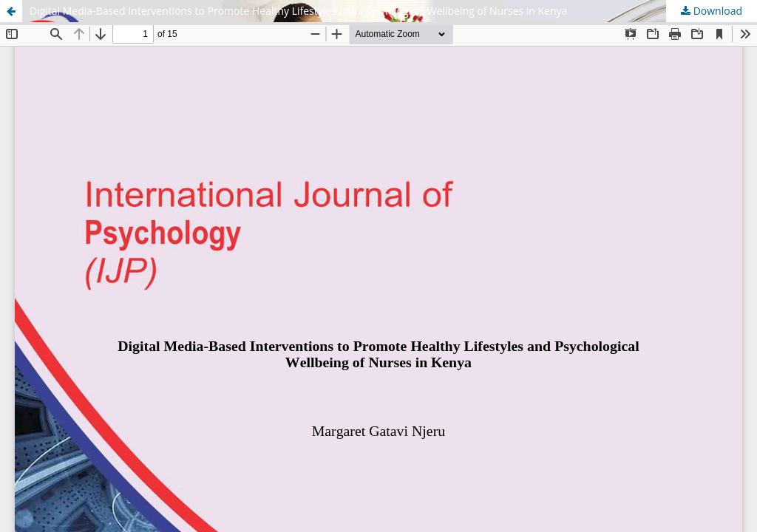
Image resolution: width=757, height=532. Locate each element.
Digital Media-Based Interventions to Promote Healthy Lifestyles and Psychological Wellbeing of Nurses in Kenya (298, 11)
